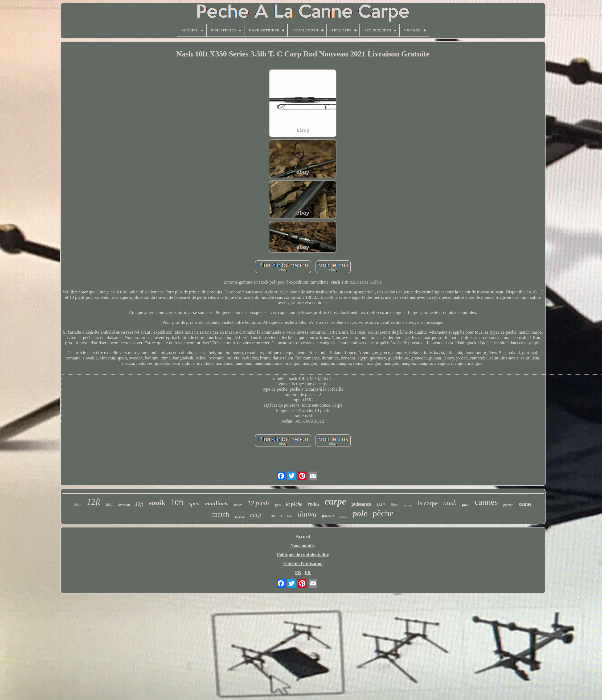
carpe (335, 502)
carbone (343, 517)
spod (194, 503)
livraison (124, 505)
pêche (383, 513)
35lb (78, 505)
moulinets (217, 503)
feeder (238, 505)
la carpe (428, 503)
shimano (274, 516)
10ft (177, 502)
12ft (94, 502)
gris (278, 505)
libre (394, 505)
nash (450, 503)
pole (360, 513)
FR (308, 573)
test (290, 516)
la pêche (294, 504)
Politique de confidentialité (303, 554)
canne (525, 504)
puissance (361, 504)
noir (109, 504)
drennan (240, 517)
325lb (381, 505)
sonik (157, 503)
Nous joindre (303, 545)
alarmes (408, 505)
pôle (466, 504)
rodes (314, 504)
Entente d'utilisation (303, 564)
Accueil (303, 536)
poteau (328, 516)
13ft (139, 504)
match (221, 514)
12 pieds (259, 503)
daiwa (307, 514)
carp (256, 515)
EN (298, 573)
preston (508, 505)
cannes (486, 502)
